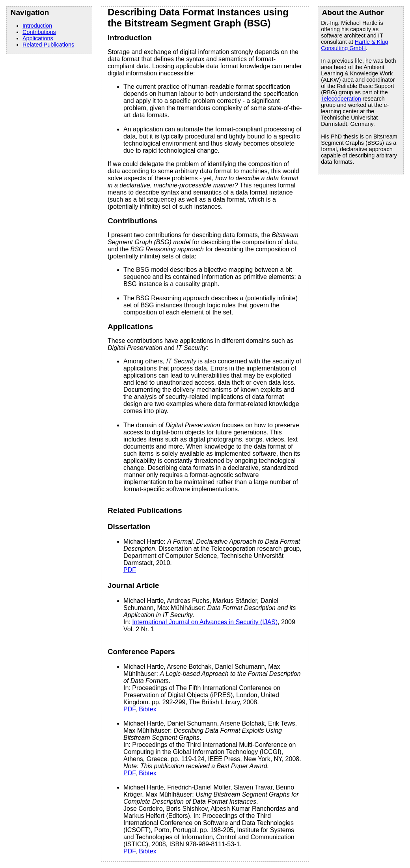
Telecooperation (341, 99)
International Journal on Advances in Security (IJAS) (205, 622)
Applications (38, 38)
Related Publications (48, 45)
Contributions (39, 32)
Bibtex (147, 709)
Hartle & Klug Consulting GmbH (354, 45)
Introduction (37, 26)
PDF (130, 570)
